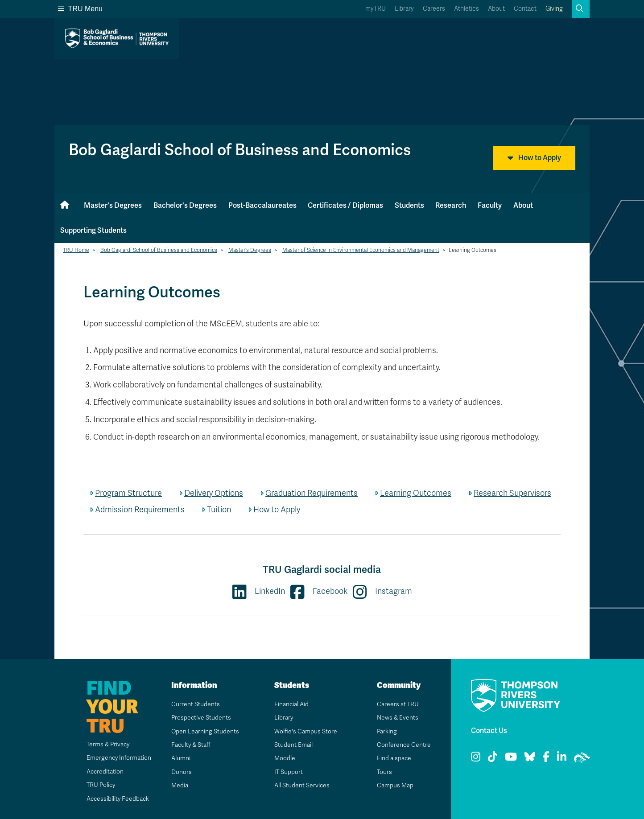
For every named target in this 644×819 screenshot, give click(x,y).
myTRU (376, 9)
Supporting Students (93, 230)
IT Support (288, 772)
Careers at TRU (398, 704)
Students (409, 206)
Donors (181, 772)
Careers (434, 9)
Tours (384, 772)
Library (404, 9)
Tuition (219, 510)
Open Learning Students (205, 731)
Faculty (490, 206)
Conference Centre (404, 745)
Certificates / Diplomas (345, 206)
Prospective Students (201, 718)
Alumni (180, 758)
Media (179, 785)
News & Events (397, 718)
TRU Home (76, 250)
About (496, 9)
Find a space (394, 758)
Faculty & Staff (191, 745)
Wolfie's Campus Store (305, 731)
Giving (554, 9)
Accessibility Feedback (117, 799)
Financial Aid (291, 704)
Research (451, 206)
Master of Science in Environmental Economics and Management (361, 250)
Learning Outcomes (416, 493)
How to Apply (534, 158)
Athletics (466, 9)
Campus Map (395, 785)
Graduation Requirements (312, 493)
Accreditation (104, 772)
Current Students (195, 704)
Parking (387, 731)
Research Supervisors (512, 493)
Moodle (284, 758)
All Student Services (302, 785)
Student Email (293, 745)
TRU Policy (100, 785)
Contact (525, 9)
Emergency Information (118, 758)
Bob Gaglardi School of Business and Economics (159, 250)
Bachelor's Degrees (185, 206)
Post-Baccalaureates (262, 206)
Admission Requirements (140, 510)
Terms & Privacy (108, 744)
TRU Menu (80, 9)
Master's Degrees (113, 206)
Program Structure (128, 493)
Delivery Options (214, 493)
